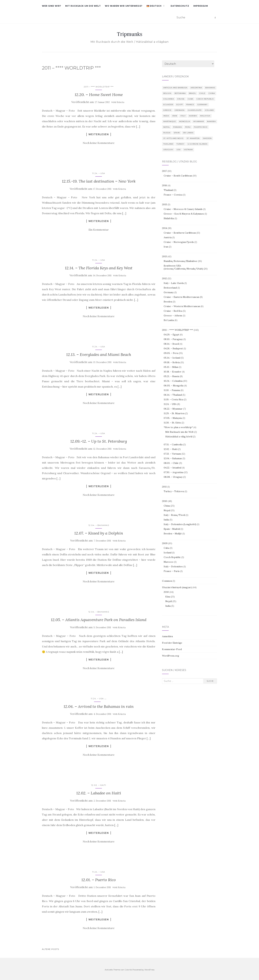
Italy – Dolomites (173, 566)
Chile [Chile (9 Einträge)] (202, 93)
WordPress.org (171, 656)
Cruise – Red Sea (173, 311)
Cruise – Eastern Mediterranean (181, 297)
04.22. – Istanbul (172, 468)
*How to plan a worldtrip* (178, 427)
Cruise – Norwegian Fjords (179, 242)
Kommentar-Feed (172, 649)
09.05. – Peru (171, 353)
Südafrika (169, 218)
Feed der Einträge (172, 643)
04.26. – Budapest (173, 348)
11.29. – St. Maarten (174, 413)
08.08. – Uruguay (173, 477)
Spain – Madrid (172, 529)
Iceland (168, 553)
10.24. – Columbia (173, 381)
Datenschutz (180, 6)
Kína (168, 597)
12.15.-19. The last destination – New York (99, 181)
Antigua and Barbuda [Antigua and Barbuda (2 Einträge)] (175, 88)
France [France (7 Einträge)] (190, 105)
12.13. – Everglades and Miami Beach (99, 355)
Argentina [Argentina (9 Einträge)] (196, 88)
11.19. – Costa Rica (173, 399)
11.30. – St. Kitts (172, 423)
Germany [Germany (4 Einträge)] (202, 105)
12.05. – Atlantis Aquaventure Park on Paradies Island (99, 620)
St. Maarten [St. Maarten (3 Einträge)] (193, 138)
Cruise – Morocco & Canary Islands (183, 209)
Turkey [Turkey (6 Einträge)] (180, 144)
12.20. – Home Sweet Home (99, 95)
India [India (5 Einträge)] (166, 116)
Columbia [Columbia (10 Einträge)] (169, 99)
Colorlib (128, 970)
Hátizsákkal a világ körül (179, 437)
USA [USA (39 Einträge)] (179, 150)
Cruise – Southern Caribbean (180, 233)
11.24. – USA (99, 173)
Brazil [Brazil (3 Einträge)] (193, 93)
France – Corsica (173, 195)
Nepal (167, 510)
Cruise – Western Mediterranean (182, 306)
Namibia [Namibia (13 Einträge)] (211, 121)
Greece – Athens (173, 316)
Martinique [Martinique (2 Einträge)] (170, 121)
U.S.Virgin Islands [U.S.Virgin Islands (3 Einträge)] (197, 144)
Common (167, 581)
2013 (164, 256)
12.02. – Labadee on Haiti (99, 793)
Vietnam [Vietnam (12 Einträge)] (188, 150)
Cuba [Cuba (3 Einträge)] (191, 99)
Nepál (169, 601)
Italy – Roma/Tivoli (174, 515)
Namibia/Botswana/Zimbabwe (181, 261)
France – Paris (172, 571)
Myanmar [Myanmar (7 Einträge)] (199, 121)
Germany (169, 292)
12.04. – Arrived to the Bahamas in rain (99, 706)
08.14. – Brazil (171, 344)
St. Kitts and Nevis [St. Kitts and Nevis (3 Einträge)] (173, 138)
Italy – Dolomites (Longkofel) (180, 524)
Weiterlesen (99, 134)
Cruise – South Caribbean (178, 176)
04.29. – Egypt (171, 335)
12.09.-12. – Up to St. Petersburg (99, 441)
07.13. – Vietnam (172, 454)
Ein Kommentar (99, 230)
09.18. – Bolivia (172, 362)
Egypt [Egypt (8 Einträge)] (180, 105)
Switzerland (170, 288)
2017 (164, 171)
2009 (165, 543)
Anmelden (167, 636)
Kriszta (120, 102)
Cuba (166, 548)
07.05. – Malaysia (173, 418)
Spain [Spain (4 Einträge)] (177, 133)
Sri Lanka (169, 320)
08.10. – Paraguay (173, 339)
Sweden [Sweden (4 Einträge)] (207, 138)
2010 (165, 501)
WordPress (149, 970)
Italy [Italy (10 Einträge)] (183, 116)
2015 (165, 204)
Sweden (168, 302)
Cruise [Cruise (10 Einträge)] (181, 99)
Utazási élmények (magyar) (177, 587)
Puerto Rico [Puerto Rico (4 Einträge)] (201, 127)
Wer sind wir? (52, 6)
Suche (210, 681)
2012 (164, 278)
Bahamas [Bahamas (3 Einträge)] (210, 88)
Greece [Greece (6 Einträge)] (167, 110)
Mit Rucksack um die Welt (83, 6)
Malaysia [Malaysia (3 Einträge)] (205, 116)
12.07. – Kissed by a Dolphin (99, 533)
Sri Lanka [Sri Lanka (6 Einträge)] (188, 133)
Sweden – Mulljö (173, 534)
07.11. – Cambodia (173, 444)
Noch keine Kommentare (99, 143)
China (167, 506)
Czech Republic (172, 557)
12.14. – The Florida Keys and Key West (99, 268)
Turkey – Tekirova (174, 491)
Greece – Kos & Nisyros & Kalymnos (184, 214)
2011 (164, 487)
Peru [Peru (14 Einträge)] (188, 127)
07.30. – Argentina (174, 472)
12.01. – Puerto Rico (99, 880)
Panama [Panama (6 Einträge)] (178, 127)
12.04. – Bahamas (99, 525)
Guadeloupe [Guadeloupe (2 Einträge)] (195, 110)
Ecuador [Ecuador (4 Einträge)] (168, 105)
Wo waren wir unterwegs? (124, 6)
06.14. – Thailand (173, 395)
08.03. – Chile (171, 463)
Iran (166, 247)
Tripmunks (130, 34)
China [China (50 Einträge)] (212, 93)
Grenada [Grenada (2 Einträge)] (180, 110)
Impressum (201, 6)
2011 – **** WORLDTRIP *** (99, 87)
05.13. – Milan (171, 367)
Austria (168, 237)
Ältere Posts (50, 949)
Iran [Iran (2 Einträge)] (175, 116)
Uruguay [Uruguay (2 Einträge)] (168, 150)
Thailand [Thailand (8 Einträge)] (168, 144)
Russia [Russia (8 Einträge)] (167, 133)
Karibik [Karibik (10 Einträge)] (193, 116)
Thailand (168, 190)
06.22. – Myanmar (173, 409)
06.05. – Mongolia (174, 386)
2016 (165, 185)
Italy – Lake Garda (174, 283)
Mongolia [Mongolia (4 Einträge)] (185, 121)
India (166, 520)
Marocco (169, 562)
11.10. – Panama (172, 390)
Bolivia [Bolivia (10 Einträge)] (167, 93)
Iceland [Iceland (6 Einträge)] (209, 110)
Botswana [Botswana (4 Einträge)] (180, 93)
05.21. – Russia (171, 376)
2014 (165, 228)
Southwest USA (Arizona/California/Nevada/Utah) (183, 267)
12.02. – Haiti (99, 785)
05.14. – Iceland (172, 358)
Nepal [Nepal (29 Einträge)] (167, 127)
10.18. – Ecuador (172, 372)
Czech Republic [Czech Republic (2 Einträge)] (205, 99)
